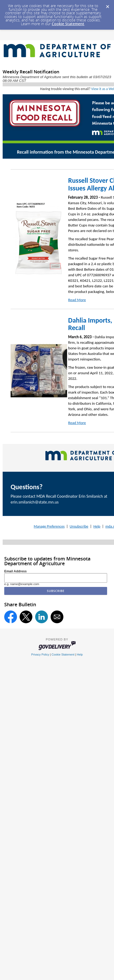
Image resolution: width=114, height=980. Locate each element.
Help (97, 526)
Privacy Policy (40, 654)
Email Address (16, 571)
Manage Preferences (49, 526)
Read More (77, 300)
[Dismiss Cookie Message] (107, 5)
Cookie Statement (68, 24)
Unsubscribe (79, 526)
